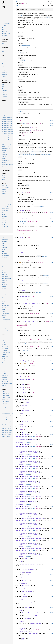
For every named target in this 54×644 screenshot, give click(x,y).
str (32, 229)
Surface (34, 127)
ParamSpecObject (33, 221)
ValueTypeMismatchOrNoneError (41, 630)
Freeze (22, 377)
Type (31, 363)
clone (20, 195)
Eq (21, 370)
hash (20, 240)
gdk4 (18, 2)
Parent (22, 299)
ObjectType (27, 304)
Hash (22, 238)
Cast (24, 416)
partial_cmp (22, 324)
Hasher (22, 243)
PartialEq (35, 304)
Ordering (40, 262)
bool (37, 306)
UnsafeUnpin (24, 390)
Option (29, 123)
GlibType (32, 437)
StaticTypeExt (27, 591)
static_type (22, 363)
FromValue (27, 616)
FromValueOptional (36, 624)
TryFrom (27, 607)
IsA (30, 127)
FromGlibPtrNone (33, 440)
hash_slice (22, 248)
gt (19, 346)
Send (22, 382)
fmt (20, 213)
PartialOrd (36, 321)
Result (46, 213)
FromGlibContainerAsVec (30, 435)
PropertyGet (26, 586)
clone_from (22, 204)
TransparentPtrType (25, 605)
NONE (25, 123)
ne (19, 314)
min (20, 278)
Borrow (24, 405)
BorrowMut (26, 410)
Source (18, 5)
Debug (22, 210)
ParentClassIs (25, 296)
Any (23, 400)
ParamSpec (23, 221)
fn (29, 229)
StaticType (24, 361)
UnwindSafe (24, 392)
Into (26, 559)
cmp (20, 262)
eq (19, 306)
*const (39, 437)
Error (21, 631)
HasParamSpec (24, 219)
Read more (42, 206)
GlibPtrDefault (22, 437)
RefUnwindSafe (25, 379)
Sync (22, 385)
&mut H (35, 240)
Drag (22, 121)
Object (28, 299)
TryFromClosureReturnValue (31, 613)
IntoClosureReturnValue (30, 564)
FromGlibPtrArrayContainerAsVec (33, 497)
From (24, 432)
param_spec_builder (25, 233)
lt (19, 333)
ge (19, 353)
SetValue (23, 224)
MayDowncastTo (34, 634)
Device (33, 129)
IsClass (22, 572)
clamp (20, 286)
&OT (31, 306)
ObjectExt (26, 575)
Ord (21, 260)
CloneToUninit (27, 421)
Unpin (22, 387)
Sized (23, 254)
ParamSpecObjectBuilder (24, 230)
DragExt (25, 427)
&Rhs (31, 314)
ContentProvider (37, 131)
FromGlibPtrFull (36, 441)
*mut (38, 468)
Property (25, 580)
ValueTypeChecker (24, 630)
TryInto (27, 618)
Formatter (34, 213)
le (19, 340)
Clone (22, 192)
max (20, 270)
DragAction (29, 132)
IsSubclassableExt (29, 569)
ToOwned (25, 597)
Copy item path (27, 3)
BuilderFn (23, 229)
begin (23, 126)
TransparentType (28, 602)
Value (24, 567)
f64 (23, 134)
